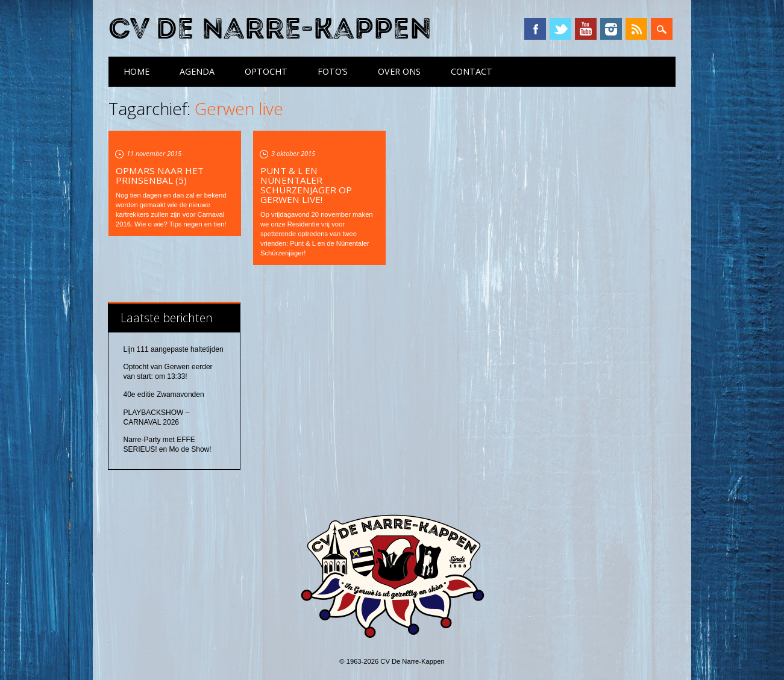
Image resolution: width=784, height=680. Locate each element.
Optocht (266, 71)
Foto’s (333, 71)
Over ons (399, 71)
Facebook (535, 29)
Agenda (197, 71)
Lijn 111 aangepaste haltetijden (174, 349)
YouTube (586, 29)
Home (136, 71)
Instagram (611, 29)
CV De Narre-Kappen (270, 29)
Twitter (560, 29)
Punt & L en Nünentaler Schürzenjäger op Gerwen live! (306, 185)
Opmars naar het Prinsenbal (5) (160, 175)
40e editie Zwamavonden (164, 395)
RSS (636, 29)
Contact (472, 71)
